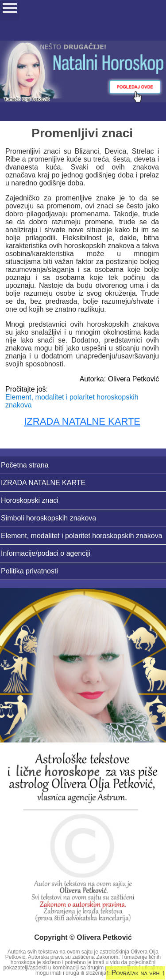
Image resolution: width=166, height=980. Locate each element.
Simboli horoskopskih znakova (48, 518)
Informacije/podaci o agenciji (46, 553)
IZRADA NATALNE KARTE (82, 421)
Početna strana (25, 465)
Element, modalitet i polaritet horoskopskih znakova (82, 536)
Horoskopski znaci (30, 500)
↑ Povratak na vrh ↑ (135, 973)
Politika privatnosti (29, 571)
